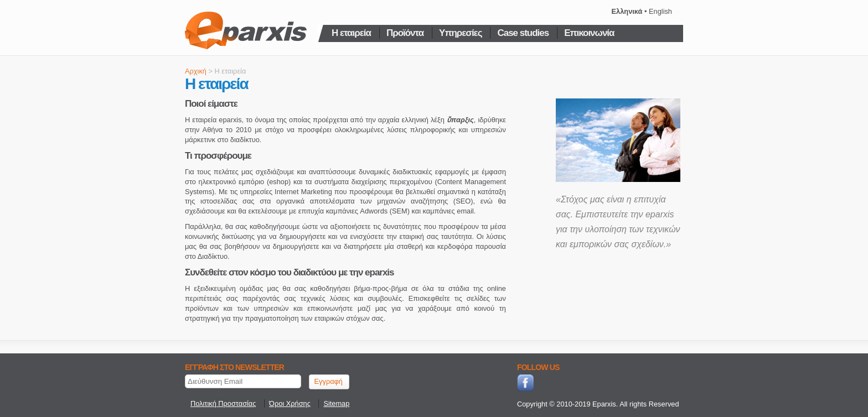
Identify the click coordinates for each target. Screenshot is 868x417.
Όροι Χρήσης (290, 403)
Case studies (523, 32)
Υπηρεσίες (460, 32)
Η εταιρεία (351, 32)
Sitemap (336, 403)
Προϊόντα (405, 32)
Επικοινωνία (589, 32)
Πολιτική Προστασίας (223, 403)
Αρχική (196, 71)
